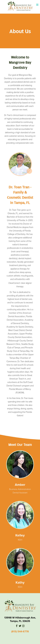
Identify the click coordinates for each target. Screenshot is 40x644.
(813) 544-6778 (20, 632)
